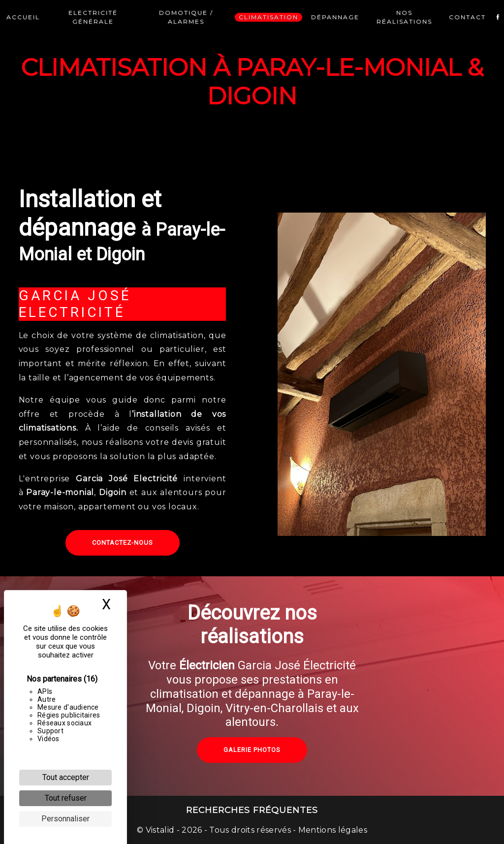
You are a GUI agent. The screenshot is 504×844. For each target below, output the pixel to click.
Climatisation (268, 17)
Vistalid (160, 830)
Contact (467, 17)
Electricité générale (93, 17)
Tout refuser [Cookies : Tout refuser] (66, 798)
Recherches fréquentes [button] (252, 810)
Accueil (23, 17)
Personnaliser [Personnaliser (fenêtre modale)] (65, 819)
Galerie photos (252, 767)
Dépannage (335, 17)
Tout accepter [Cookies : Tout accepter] (66, 777)
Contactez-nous (123, 543)
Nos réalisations (404, 17)
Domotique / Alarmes (186, 17)
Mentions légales (332, 830)
